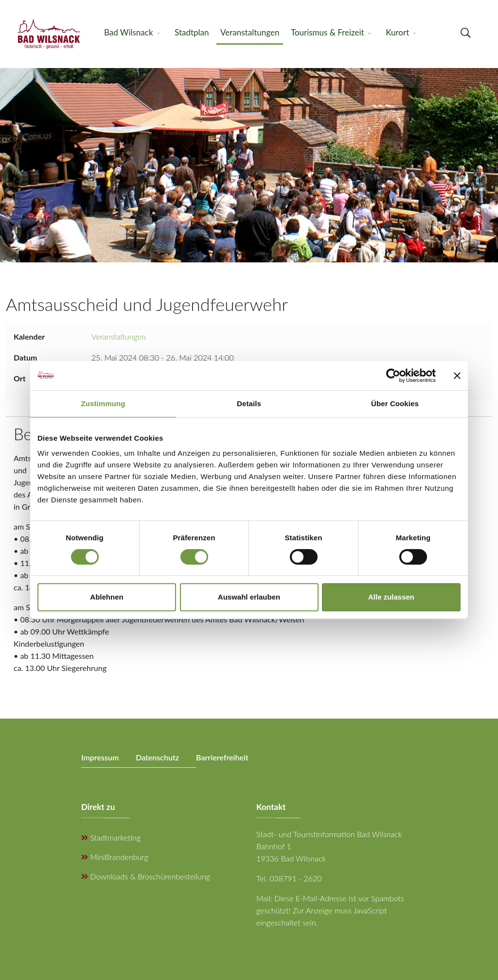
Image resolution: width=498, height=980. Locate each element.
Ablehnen (107, 597)
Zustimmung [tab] (103, 404)
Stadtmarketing (111, 837)
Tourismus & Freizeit (328, 32)
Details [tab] (249, 404)
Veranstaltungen (250, 32)
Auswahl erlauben (249, 597)
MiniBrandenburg (115, 857)
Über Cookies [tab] (395, 404)
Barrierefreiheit (222, 757)
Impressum (100, 757)
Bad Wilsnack (129, 32)
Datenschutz (157, 757)
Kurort (397, 32)
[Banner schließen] (457, 376)
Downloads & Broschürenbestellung (146, 876)
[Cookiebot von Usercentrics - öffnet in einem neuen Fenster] (393, 376)
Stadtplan (192, 32)
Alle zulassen (391, 597)
